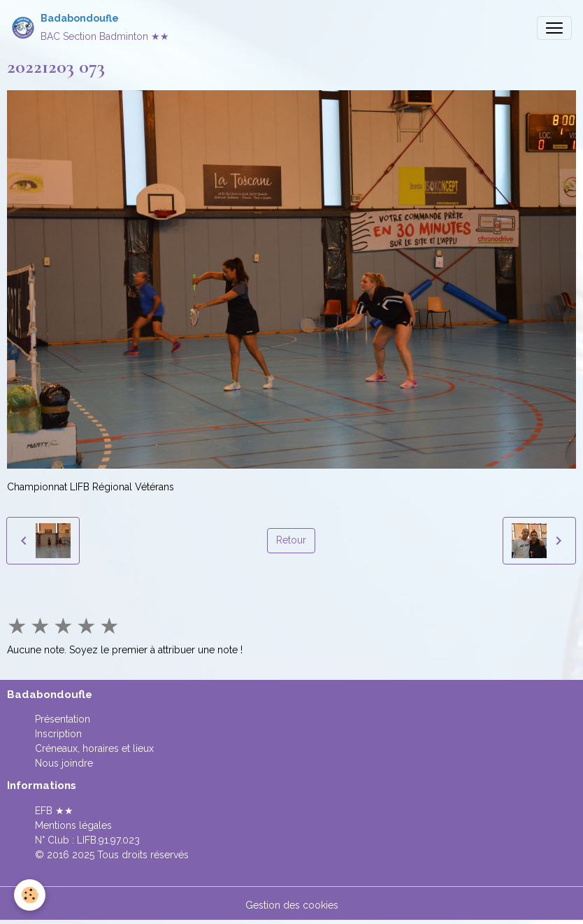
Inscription (58, 734)
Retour (291, 540)
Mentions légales (73, 825)
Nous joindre (64, 763)
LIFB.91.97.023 (108, 840)
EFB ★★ (54, 811)
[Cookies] (30, 895)
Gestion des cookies (292, 905)
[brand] (90, 28)
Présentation (63, 719)
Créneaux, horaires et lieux (94, 748)
